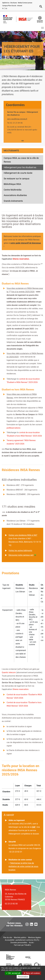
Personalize (23, 977)
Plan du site (8, 937)
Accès (31, 943)
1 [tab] (23, 141)
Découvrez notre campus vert (21, 555)
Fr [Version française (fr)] (3, 9)
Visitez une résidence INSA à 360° (23, 535)
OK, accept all (13, 973)
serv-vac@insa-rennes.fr (17, 119)
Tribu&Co (28, 945)
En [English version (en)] (6, 9)
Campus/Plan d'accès (9, 6)
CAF (34, 827)
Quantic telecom (9, 672)
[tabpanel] (22, 122)
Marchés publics (20, 937)
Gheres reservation (21, 259)
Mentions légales (34, 937)
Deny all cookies (32, 973)
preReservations (13, 428)
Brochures (14, 3)
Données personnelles (19, 943)
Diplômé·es (6, 3)
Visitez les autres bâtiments (20, 551)
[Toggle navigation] (42, 28)
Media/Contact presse (25, 3)
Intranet (20, 6)
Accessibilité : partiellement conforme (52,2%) (22, 940)
